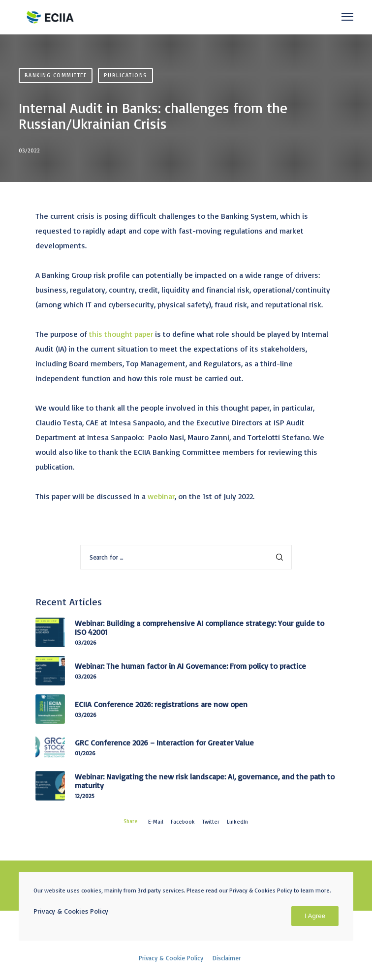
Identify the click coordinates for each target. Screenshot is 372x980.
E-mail (156, 822)
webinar (161, 496)
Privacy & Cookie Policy (171, 958)
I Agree (315, 916)
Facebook (183, 822)
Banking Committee (56, 75)
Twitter (211, 822)
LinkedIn (237, 822)
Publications (125, 75)
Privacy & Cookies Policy (71, 911)
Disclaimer (227, 958)
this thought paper (121, 334)
